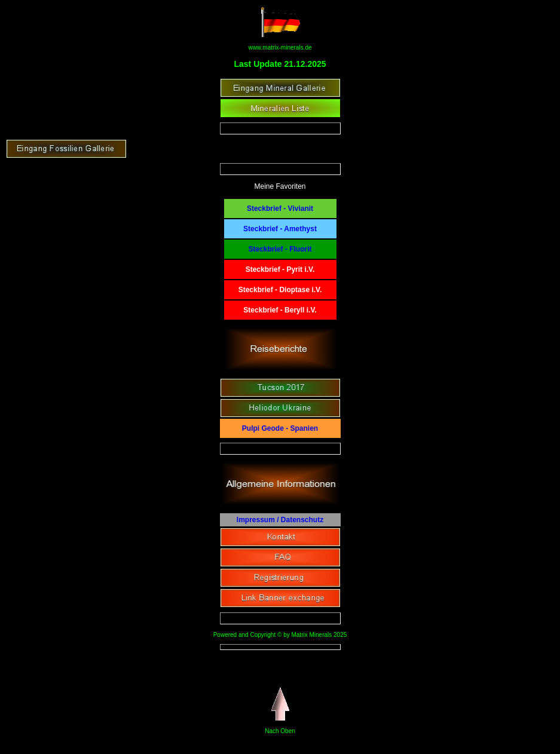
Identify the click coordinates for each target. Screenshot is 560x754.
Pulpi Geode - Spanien (280, 428)
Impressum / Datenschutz (280, 520)
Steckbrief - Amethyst (280, 229)
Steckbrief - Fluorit (280, 249)
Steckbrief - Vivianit (280, 209)
